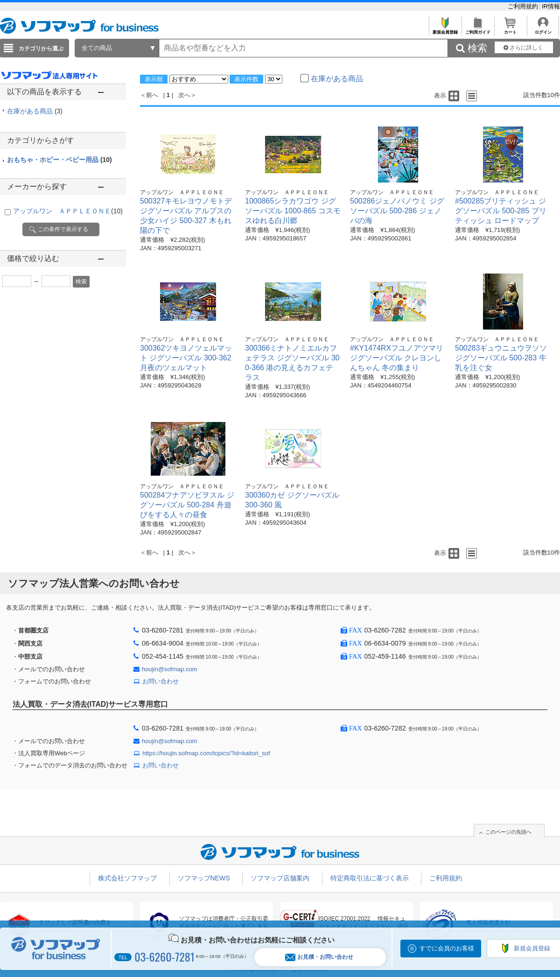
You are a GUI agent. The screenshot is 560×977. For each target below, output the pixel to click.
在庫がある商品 (35, 111)
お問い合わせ (161, 681)
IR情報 (551, 6)
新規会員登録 (445, 30)
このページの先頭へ (508, 832)
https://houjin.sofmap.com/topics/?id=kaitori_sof (206, 753)
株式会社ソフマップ (127, 878)
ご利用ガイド (478, 30)
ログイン (543, 30)
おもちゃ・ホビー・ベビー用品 (59, 160)
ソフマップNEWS (204, 878)
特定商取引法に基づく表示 (370, 878)
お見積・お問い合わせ (319, 957)
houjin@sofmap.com (170, 669)
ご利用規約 (524, 6)
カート (510, 30)
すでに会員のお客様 (447, 948)
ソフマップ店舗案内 (280, 878)
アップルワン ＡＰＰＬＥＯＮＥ (68, 211)
